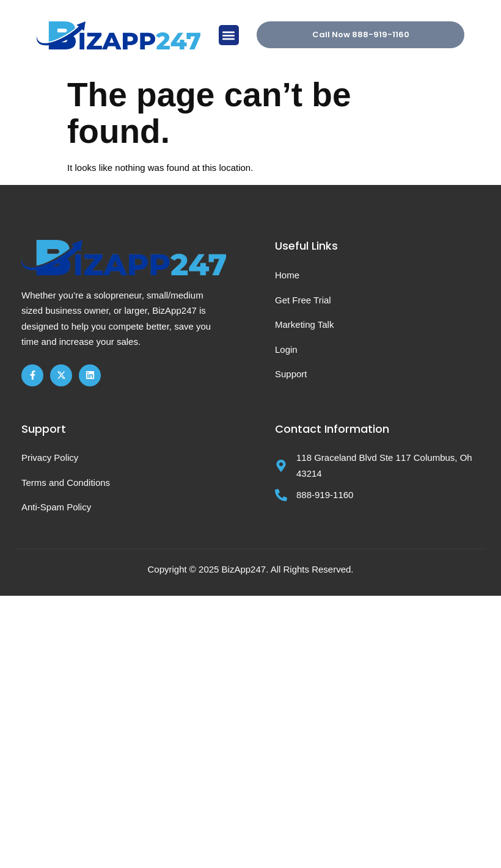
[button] (229, 35)
